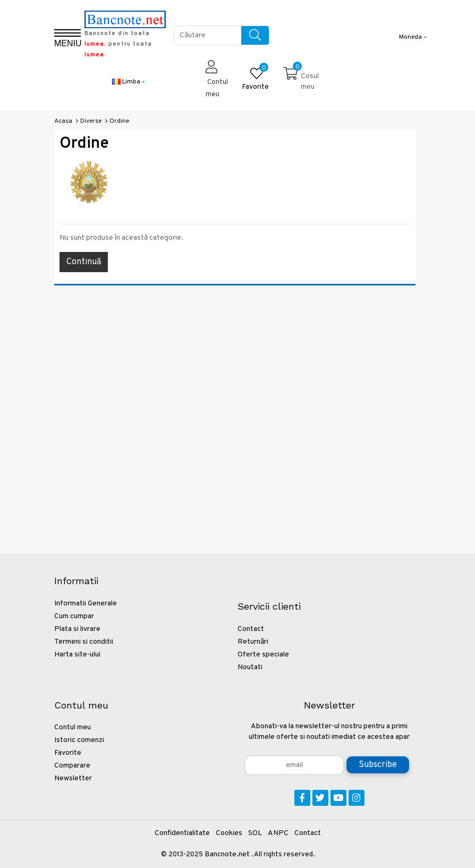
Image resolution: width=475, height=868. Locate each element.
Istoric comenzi (79, 740)
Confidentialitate (182, 833)
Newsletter (73, 778)
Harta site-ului (77, 655)
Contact (251, 629)
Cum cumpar (74, 616)
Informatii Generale (86, 604)
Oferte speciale (263, 655)
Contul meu (73, 727)
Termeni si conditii (84, 642)
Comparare (72, 766)
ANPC (278, 833)
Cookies (229, 833)
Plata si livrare (77, 629)
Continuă (84, 262)
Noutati (250, 667)
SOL (255, 833)
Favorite (68, 753)
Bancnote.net (227, 854)
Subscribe (378, 765)
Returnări (253, 642)
